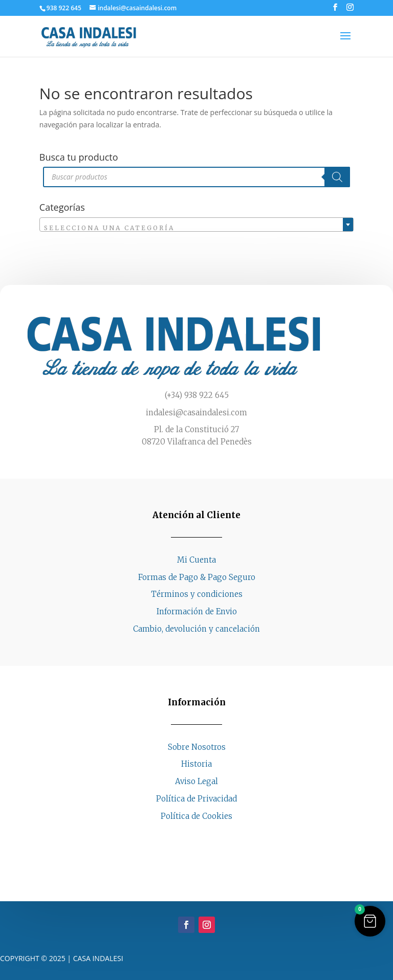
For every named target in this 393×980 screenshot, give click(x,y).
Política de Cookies (196, 816)
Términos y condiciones (197, 594)
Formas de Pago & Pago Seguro (197, 577)
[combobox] (196, 225)
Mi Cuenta (196, 560)
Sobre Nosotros (197, 747)
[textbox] (196, 228)
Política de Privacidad (196, 799)
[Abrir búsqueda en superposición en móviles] (196, 177)
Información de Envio (197, 611)
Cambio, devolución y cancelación (196, 629)
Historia (196, 764)
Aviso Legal (196, 781)
